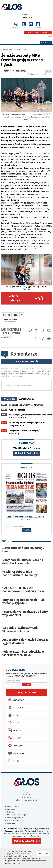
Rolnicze (14, 738)
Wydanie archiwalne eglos (17, 815)
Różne (13, 761)
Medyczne (14, 730)
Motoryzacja (15, 700)
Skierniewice (27, 15)
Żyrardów (27, 17)
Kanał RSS (11, 823)
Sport (26, 50)
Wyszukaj (46, 42)
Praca (13, 715)
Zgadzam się (44, 853)
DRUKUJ (49, 71)
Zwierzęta (14, 745)
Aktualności (18, 50)
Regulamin (11, 809)
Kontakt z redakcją (14, 806)
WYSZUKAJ (26, 530)
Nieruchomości (17, 707)
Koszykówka (19, 71)
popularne (9, 399)
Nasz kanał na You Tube (16, 821)
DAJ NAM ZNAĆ (27, 443)
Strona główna (6, 50)
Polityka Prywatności (15, 818)
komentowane (26, 399)
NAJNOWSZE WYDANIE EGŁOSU (38, 33)
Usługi (13, 723)
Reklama (11, 812)
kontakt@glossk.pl (26, 453)
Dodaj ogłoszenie (26, 693)
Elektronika (15, 753)
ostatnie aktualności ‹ (10, 322)
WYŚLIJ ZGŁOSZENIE (24, 841)
